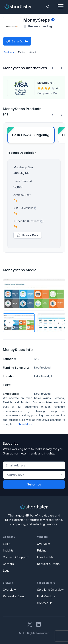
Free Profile (45, 557)
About (33, 52)
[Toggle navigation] (61, 7)
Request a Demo (48, 564)
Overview (43, 544)
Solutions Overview (50, 590)
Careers (8, 564)
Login (7, 544)
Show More (25, 424)
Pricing (42, 550)
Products (9, 52)
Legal (7, 571)
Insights (8, 550)
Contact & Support (16, 557)
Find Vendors (46, 596)
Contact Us (45, 603)
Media (22, 52)
